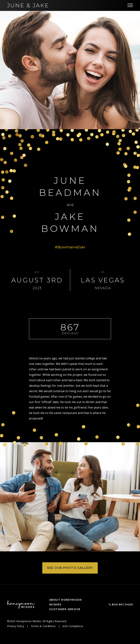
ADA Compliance (73, 626)
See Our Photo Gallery (70, 568)
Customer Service (65, 609)
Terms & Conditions (44, 626)
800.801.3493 (122, 605)
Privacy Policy (16, 626)
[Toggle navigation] (130, 5)
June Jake (28, 5)
